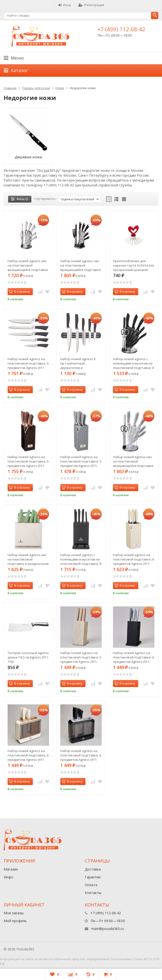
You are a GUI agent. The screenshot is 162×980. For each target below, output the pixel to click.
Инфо (8, 877)
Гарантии (93, 877)
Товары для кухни (36, 88)
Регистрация (91, 5)
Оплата (91, 885)
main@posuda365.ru (107, 929)
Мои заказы (14, 913)
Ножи (60, 88)
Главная (10, 88)
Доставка (93, 869)
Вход (65, 5)
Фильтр (20, 199)
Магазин (11, 869)
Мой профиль (15, 921)
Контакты (93, 893)
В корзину (19, 291)
